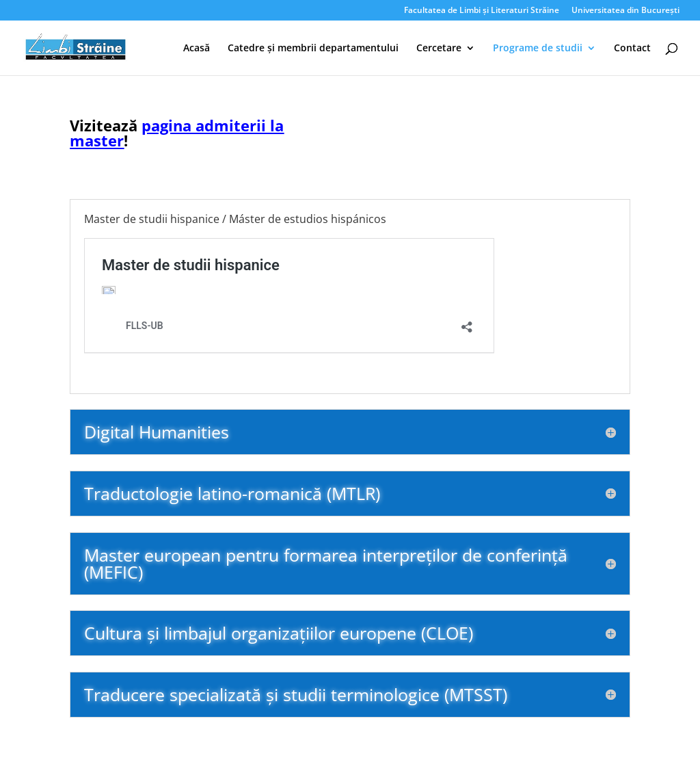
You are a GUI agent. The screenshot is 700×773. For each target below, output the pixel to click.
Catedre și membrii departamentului (313, 49)
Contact (632, 49)
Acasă (197, 49)
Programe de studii (538, 49)
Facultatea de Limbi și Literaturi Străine (482, 11)
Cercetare (439, 49)
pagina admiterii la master (177, 133)
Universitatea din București (625, 11)
